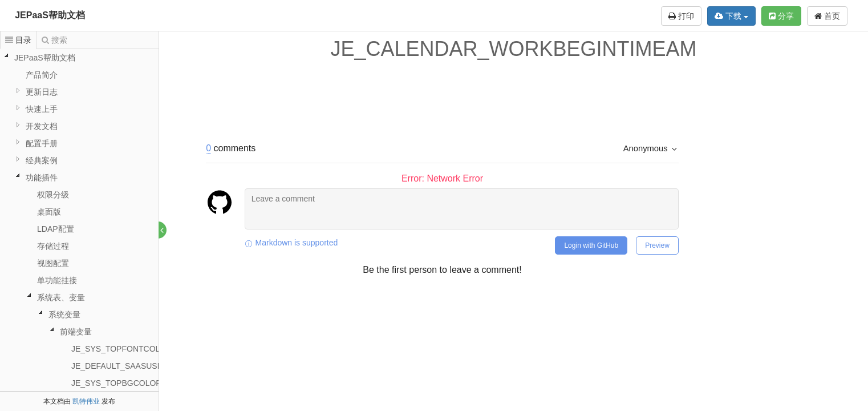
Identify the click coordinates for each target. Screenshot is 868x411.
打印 (681, 16)
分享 (781, 16)
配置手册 (42, 143)
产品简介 (42, 75)
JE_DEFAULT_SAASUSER (120, 366)
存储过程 (53, 246)
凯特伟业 (86, 401)
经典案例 (42, 160)
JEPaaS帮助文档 (50, 15)
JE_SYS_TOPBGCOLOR (116, 383)
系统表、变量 (61, 297)
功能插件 (42, 178)
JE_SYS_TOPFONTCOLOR (121, 349)
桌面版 (49, 212)
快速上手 (42, 109)
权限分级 (53, 195)
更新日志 (42, 92)
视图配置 (53, 263)
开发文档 (42, 126)
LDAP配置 (56, 229)
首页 (827, 16)
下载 (731, 16)
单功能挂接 (57, 280)
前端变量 (76, 332)
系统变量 (64, 315)
